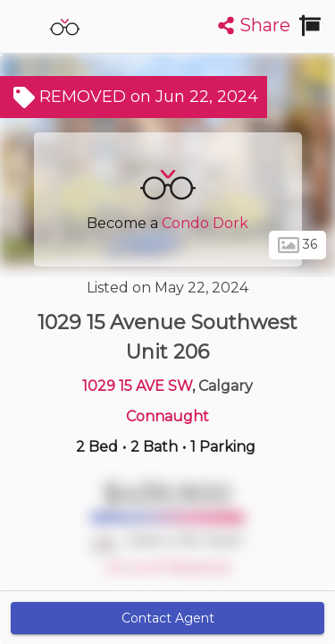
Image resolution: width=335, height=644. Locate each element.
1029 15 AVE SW (137, 386)
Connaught (167, 416)
